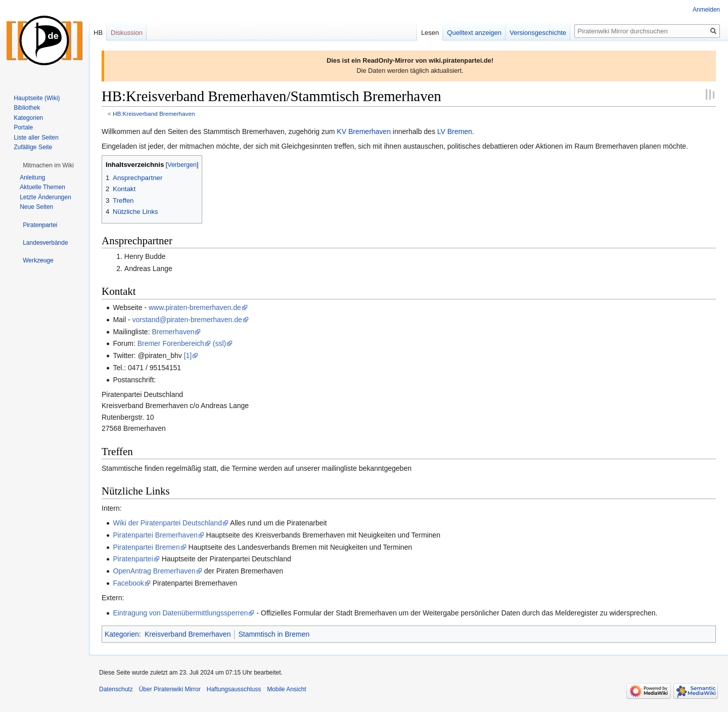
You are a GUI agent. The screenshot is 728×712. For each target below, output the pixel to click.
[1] (188, 355)
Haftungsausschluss (234, 689)
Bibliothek (27, 108)
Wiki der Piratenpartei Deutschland (167, 523)
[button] (48, 165)
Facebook (128, 583)
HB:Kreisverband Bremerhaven (154, 114)
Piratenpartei (133, 559)
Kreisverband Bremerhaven (188, 634)
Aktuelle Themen (42, 187)
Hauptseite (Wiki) (37, 98)
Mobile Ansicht (286, 689)
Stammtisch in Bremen (274, 634)
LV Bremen (455, 131)
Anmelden (706, 10)
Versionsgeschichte (538, 33)
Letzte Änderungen (45, 197)
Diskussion (127, 33)
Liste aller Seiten (36, 138)
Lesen (430, 33)
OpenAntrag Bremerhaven (154, 571)
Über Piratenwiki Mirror (170, 689)
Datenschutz (116, 689)
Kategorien (122, 634)
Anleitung (32, 177)
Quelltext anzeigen (474, 33)
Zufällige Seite (33, 147)
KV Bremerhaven (364, 131)
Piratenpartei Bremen (146, 547)
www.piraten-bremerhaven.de (195, 307)
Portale (23, 127)
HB (98, 33)
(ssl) (219, 343)
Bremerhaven (173, 332)
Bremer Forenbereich (171, 343)
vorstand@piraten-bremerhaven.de (187, 320)
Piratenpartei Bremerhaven (155, 535)
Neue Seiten (36, 207)
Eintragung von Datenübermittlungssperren (180, 613)
